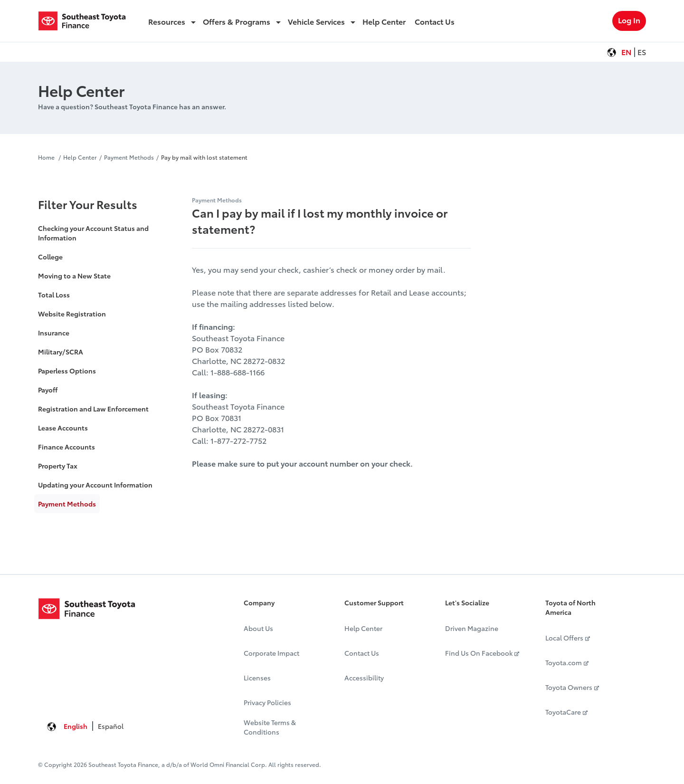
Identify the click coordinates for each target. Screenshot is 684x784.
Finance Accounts (66, 447)
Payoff (48, 390)
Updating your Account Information (95, 485)
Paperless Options (67, 371)
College (50, 257)
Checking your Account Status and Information (93, 233)
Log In (629, 20)
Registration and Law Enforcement (93, 409)
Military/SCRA (61, 352)
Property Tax (58, 466)
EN (627, 52)
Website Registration (72, 314)
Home (47, 157)
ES (642, 52)
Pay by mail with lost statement (204, 157)
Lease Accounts (63, 428)
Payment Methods (129, 157)
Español (111, 726)
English (76, 726)
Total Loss (54, 295)
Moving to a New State (74, 276)
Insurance (54, 333)
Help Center (80, 157)
